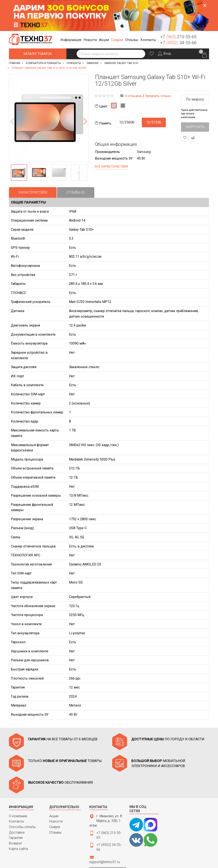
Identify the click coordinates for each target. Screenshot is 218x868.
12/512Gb (154, 91)
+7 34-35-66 (178, 12)
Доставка (17, 801)
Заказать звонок (204, 8)
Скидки (55, 796)
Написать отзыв (158, 65)
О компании (18, 785)
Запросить (195, 96)
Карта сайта (18, 818)
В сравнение (193, 107)
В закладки (185, 107)
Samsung (144, 121)
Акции (54, 785)
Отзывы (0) (76, 161)
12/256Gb (127, 91)
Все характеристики (111, 136)
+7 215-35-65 (178, 6)
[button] (72, 9)
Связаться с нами (108, 840)
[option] (49, 87)
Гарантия (16, 807)
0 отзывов (133, 65)
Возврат (16, 812)
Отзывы (55, 801)
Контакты (16, 791)
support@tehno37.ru (105, 831)
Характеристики (33, 161)
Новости (56, 791)
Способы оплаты (22, 796)
